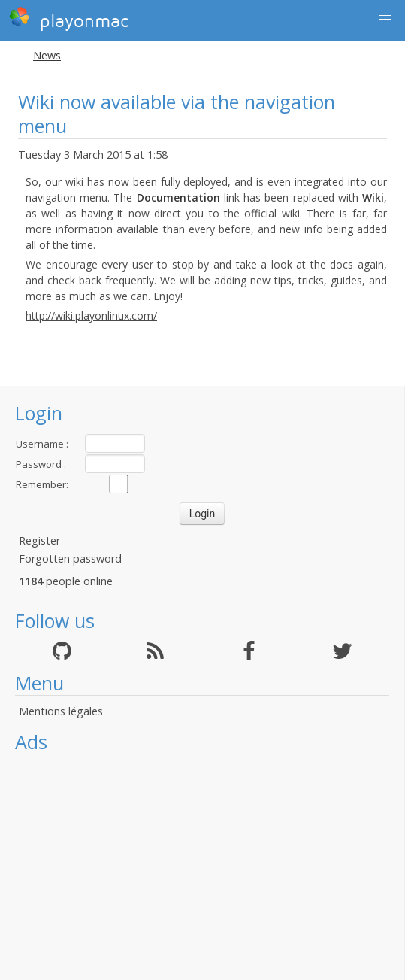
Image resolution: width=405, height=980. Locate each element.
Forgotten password (70, 558)
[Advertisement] (202, 867)
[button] (385, 20)
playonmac (69, 19)
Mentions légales (61, 711)
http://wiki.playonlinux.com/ (91, 316)
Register (39, 540)
